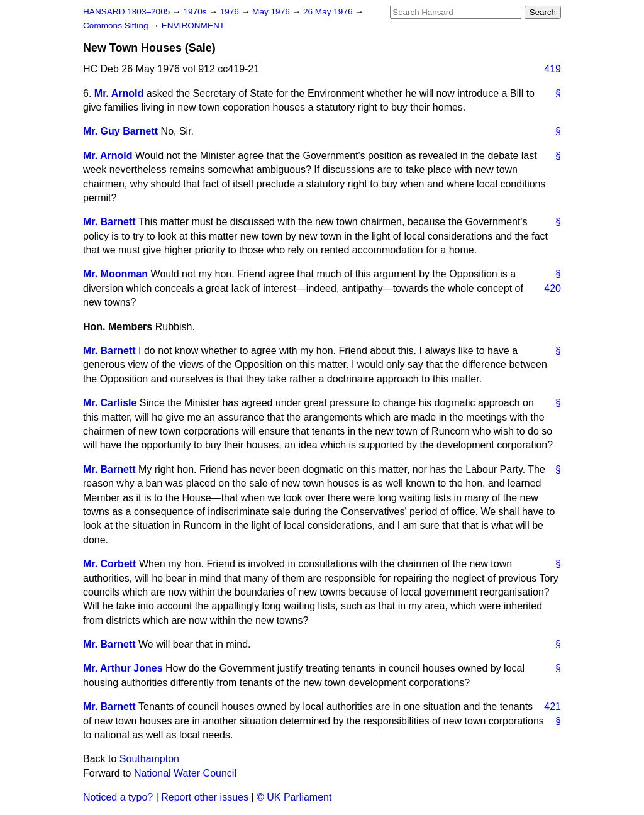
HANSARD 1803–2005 (126, 12)
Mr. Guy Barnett (120, 131)
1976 (231, 12)
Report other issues (205, 797)
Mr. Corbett (109, 564)
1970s (196, 12)
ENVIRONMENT (193, 25)
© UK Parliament (294, 797)
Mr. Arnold (119, 93)
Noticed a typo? (118, 797)
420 (552, 288)
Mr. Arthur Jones (123, 668)
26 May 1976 (329, 12)
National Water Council (185, 773)
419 (552, 69)
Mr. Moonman (115, 274)
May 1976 (272, 12)
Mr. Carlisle (110, 403)
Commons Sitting (117, 25)
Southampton (149, 759)
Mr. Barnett (109, 222)
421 (552, 707)
